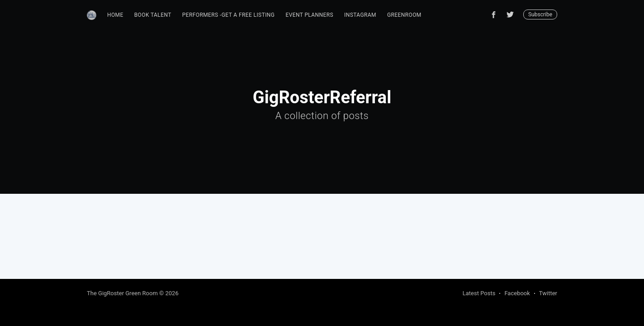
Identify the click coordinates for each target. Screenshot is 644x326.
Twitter (548, 293)
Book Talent (153, 15)
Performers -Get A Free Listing (229, 15)
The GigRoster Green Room (122, 293)
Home (115, 15)
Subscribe (540, 14)
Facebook (517, 293)
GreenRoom (404, 15)
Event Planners (309, 15)
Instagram (360, 15)
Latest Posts (479, 293)
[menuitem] (115, 15)
